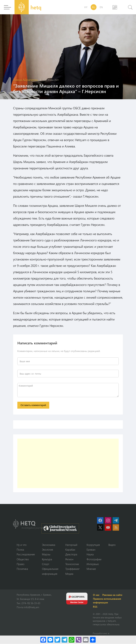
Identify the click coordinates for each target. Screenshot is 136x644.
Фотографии (94, 559)
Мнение (91, 569)
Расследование (26, 554)
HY (86, 7)
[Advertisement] (68, 463)
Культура (47, 559)
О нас (96, 595)
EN (101, 7)
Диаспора (71, 554)
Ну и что (22, 545)
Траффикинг (72, 569)
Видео (112, 545)
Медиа (69, 574)
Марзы (46, 554)
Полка (20, 550)
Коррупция (93, 545)
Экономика (49, 545)
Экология (47, 550)
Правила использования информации (107, 601)
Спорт (46, 564)
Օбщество (23, 559)
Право (21, 564)
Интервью (93, 564)
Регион (69, 559)
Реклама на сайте (112, 595)
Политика (22, 569)
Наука (90, 554)
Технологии (72, 564)
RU (94, 7)
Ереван (91, 550)
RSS (95, 607)
